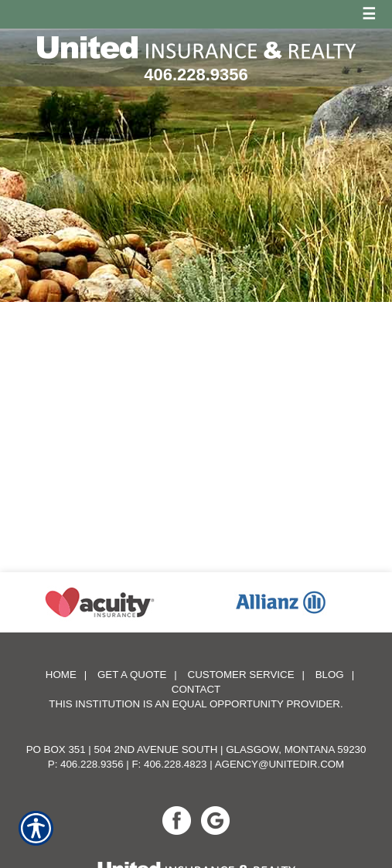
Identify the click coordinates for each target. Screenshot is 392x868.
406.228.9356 (196, 75)
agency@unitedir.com (280, 759)
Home (61, 670)
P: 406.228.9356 (86, 759)
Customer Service (241, 670)
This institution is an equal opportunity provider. (196, 699)
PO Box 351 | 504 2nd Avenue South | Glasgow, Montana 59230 (196, 745)
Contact (196, 685)
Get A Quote (132, 670)
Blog (330, 670)
